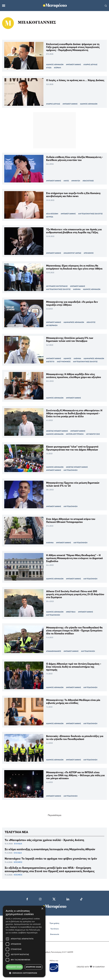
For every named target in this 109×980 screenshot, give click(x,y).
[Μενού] (4, 6)
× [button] (42, 909)
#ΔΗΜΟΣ (67, 358)
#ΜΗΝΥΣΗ (76, 181)
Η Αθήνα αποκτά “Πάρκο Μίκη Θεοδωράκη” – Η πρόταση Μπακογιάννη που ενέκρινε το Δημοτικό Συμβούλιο (74, 558)
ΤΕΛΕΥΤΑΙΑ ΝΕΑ (16, 832)
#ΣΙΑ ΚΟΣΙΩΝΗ (52, 214)
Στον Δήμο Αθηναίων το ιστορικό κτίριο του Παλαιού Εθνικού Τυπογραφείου (71, 520)
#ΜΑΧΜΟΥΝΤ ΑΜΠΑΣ (72, 253)
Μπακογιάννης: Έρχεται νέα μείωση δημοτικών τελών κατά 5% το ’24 (73, 484)
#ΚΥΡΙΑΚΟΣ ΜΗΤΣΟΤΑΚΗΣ (57, 286)
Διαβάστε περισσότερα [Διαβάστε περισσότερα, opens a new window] (28, 933)
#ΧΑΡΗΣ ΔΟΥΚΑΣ (90, 64)
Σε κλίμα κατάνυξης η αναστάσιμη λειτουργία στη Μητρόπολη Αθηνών (50, 849)
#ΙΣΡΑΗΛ (57, 68)
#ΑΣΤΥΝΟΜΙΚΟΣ (64, 362)
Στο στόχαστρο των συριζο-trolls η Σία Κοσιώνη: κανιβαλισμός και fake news (73, 195)
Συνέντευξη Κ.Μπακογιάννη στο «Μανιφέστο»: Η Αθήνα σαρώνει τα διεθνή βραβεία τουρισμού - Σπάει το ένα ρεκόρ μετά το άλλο (74, 413)
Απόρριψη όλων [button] (33, 967)
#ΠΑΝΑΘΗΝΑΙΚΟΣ (54, 651)
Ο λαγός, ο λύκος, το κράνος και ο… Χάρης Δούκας (75, 80)
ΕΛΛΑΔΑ (18, 844)
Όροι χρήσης (54, 923)
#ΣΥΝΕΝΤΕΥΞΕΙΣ (93, 434)
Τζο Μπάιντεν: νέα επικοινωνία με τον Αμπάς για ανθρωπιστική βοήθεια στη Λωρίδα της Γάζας (74, 231)
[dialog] (24, 941)
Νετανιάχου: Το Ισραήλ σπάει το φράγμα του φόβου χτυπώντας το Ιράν (51, 859)
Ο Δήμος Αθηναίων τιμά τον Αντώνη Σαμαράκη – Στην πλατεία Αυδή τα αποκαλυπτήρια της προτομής (74, 667)
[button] (24, 973)
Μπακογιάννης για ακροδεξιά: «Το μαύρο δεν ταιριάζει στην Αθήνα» (72, 303)
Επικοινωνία (55, 934)
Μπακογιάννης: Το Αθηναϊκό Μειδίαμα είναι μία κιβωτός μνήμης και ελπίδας (73, 701)
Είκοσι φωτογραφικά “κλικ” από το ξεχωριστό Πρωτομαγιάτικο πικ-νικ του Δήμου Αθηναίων (72, 448)
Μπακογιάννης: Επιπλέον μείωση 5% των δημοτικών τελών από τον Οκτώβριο (70, 339)
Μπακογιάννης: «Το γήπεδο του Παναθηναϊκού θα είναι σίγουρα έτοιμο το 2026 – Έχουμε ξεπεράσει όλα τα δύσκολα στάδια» (74, 630)
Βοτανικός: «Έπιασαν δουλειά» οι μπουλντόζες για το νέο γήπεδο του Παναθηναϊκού (75, 738)
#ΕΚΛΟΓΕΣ (91, 322)
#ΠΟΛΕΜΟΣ (89, 253)
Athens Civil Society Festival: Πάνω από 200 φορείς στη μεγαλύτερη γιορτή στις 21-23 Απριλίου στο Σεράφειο (75, 594)
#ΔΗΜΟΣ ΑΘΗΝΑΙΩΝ (55, 64)
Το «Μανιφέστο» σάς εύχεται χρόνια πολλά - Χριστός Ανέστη (44, 840)
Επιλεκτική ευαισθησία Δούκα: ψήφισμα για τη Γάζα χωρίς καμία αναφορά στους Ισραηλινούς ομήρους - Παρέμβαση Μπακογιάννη (73, 47)
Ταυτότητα (54, 929)
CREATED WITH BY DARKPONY (91, 967)
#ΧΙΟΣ (66, 181)
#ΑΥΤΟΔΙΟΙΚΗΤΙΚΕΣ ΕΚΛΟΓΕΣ (90, 214)
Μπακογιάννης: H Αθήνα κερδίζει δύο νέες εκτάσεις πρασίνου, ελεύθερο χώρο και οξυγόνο (74, 376)
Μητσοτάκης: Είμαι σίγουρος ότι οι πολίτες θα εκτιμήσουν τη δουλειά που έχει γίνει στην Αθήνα (74, 267)
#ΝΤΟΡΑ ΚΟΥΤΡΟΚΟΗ (75, 434)
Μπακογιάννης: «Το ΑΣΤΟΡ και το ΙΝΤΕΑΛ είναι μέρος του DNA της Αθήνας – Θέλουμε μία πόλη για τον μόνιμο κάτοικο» (75, 775)
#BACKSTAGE (88, 181)
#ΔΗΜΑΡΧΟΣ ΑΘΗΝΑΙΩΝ (74, 322)
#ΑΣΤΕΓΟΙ (50, 362)
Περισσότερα (55, 815)
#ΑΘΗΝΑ (77, 289)
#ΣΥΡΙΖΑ (50, 217)
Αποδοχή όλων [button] (14, 967)
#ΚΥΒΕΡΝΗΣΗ (52, 325)
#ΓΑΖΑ (49, 68)
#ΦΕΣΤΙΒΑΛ (71, 612)
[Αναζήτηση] (106, 6)
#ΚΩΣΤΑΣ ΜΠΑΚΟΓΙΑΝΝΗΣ (57, 431)
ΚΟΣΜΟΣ (18, 862)
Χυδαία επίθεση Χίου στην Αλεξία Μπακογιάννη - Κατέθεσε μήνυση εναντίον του (75, 159)
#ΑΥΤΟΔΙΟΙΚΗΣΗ (71, 470)
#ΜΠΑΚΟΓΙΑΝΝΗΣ (73, 64)
